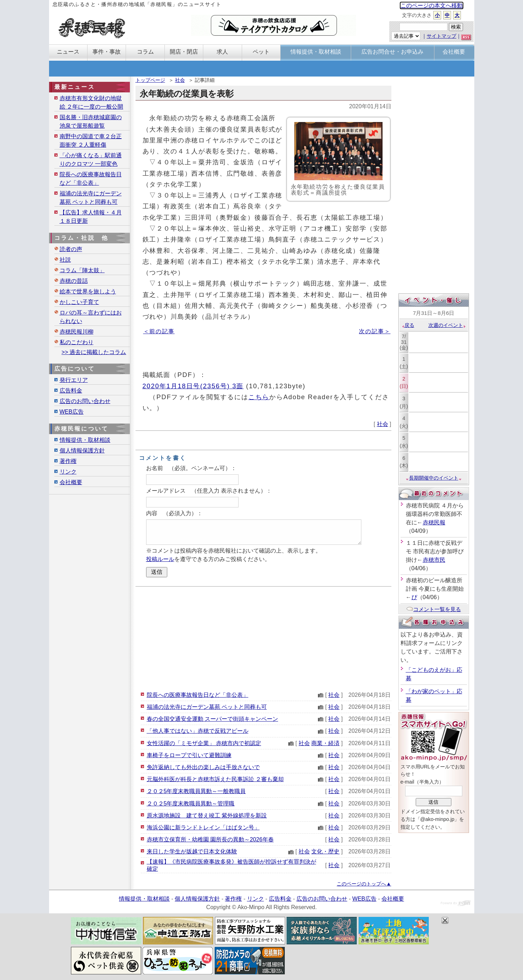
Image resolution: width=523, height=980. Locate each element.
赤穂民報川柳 (77, 332)
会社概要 (71, 482)
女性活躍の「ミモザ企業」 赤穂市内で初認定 (204, 743)
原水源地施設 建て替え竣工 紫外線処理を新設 (207, 815)
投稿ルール (160, 559)
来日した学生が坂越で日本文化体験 (192, 851)
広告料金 (71, 391)
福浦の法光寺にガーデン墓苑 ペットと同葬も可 (207, 707)
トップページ (150, 80)
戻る (408, 325)
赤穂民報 (434, 522)
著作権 (68, 461)
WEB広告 (72, 412)
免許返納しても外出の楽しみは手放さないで (203, 767)
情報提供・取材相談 (85, 440)
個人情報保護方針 (82, 451)
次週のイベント (447, 325)
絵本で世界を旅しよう (88, 291)
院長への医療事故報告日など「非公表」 (198, 695)
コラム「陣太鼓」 (82, 270)
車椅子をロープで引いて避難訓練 (189, 755)
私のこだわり (77, 342)
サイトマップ (441, 36)
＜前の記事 (159, 331)
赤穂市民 (434, 560)
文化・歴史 (325, 851)
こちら (259, 397)
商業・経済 (325, 743)
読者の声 (71, 249)
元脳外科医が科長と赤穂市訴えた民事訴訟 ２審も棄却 (215, 779)
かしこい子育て (79, 302)
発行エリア (74, 380)
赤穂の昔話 (74, 281)
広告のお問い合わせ (85, 401)
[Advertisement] (263, 638)
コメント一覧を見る (434, 609)
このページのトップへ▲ (364, 884)
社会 (180, 80)
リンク (68, 472)
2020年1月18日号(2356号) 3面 (193, 386)
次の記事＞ (375, 331)
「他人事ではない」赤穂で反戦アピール (198, 731)
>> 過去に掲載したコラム (94, 352)
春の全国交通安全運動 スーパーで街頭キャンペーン (212, 719)
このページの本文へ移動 (432, 5)
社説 (65, 260)
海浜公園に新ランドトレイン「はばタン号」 (203, 827)
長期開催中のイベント (434, 478)
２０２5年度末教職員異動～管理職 (191, 804)
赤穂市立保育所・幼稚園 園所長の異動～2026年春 (210, 839)
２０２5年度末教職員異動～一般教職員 (196, 791)
